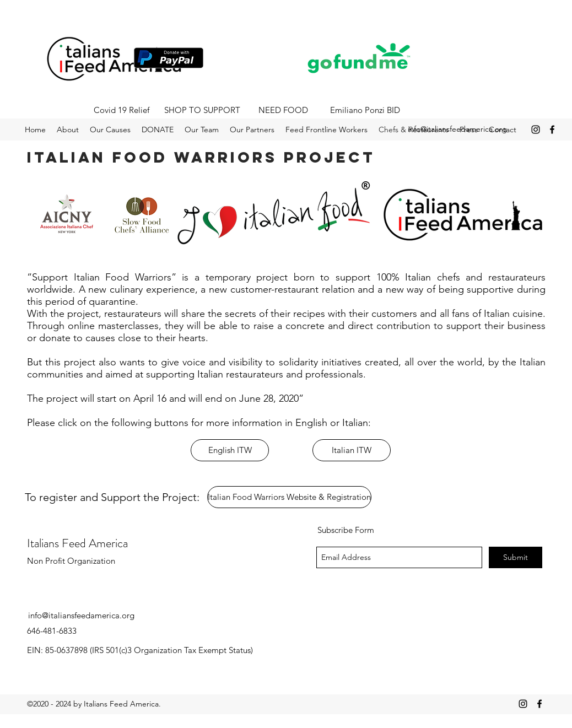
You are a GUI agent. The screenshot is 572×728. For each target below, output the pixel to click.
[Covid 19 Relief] (121, 110)
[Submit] (516, 557)
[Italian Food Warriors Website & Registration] (289, 497)
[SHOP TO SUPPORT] (202, 110)
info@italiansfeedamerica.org (457, 129)
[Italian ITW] (352, 450)
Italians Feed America (77, 543)
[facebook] (552, 130)
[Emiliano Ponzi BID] (365, 110)
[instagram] (536, 130)
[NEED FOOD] (283, 110)
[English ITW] (230, 450)
